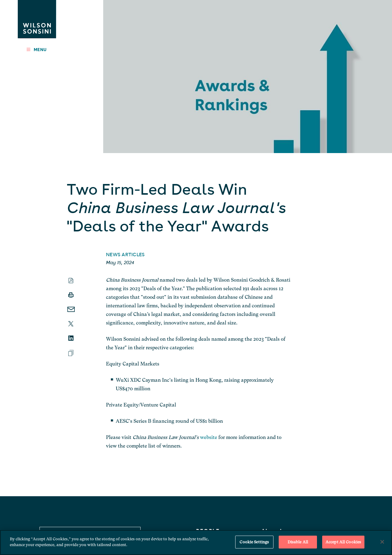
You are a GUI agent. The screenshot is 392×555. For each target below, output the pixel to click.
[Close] (382, 542)
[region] (196, 542)
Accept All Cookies (343, 542)
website (209, 437)
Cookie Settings (254, 542)
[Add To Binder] (71, 353)
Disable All (298, 542)
